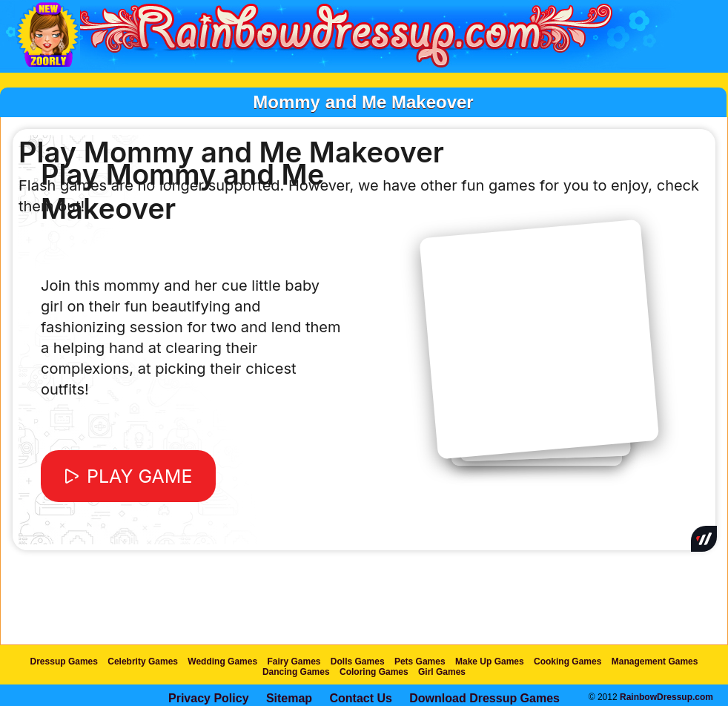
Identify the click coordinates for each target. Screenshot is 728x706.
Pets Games (420, 662)
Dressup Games (64, 662)
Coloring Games (374, 672)
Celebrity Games (143, 662)
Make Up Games (490, 662)
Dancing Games (296, 672)
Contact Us (360, 698)
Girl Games (442, 672)
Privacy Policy (209, 698)
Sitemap (289, 698)
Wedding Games (222, 662)
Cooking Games (567, 662)
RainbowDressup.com (666, 697)
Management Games (655, 662)
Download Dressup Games (484, 698)
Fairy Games (294, 662)
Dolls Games (358, 662)
